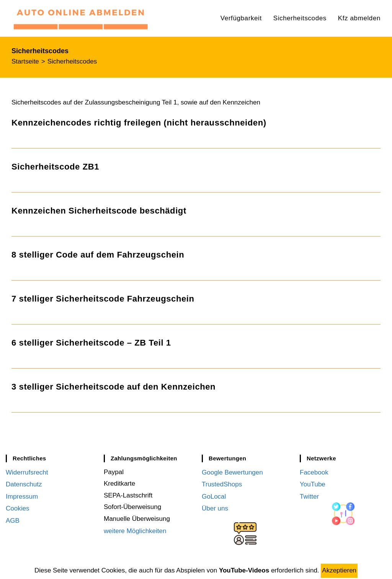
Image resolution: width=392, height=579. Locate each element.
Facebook (314, 472)
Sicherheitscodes (72, 61)
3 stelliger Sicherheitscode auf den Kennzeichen (114, 387)
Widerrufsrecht (27, 472)
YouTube (313, 484)
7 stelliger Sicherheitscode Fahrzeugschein (103, 299)
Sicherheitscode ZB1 (55, 167)
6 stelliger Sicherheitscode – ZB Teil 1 (91, 343)
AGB (13, 519)
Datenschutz (24, 484)
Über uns (215, 507)
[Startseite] (25, 61)
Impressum (22, 495)
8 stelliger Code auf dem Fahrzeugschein (98, 255)
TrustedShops (222, 484)
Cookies (17, 507)
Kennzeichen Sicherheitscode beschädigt (99, 211)
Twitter (309, 495)
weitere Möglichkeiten (135, 531)
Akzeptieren (339, 570)
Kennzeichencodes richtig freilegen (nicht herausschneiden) (139, 123)
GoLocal (214, 495)
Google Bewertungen (232, 472)
